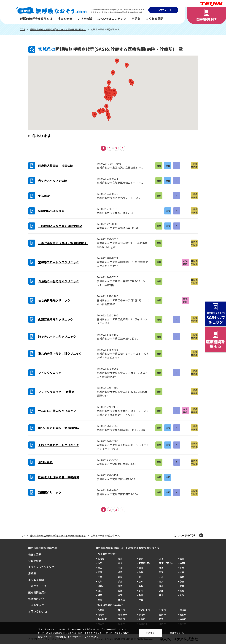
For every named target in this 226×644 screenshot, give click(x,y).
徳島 (182, 591)
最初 (89, 148)
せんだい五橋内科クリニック (57, 411)
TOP (23, 29)
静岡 (120, 577)
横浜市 (183, 610)
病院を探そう (215, 340)
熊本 (161, 595)
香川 (141, 591)
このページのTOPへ (186, 535)
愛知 (161, 572)
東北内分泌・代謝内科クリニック (60, 353)
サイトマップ (36, 605)
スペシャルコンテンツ (112, 19)
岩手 (141, 558)
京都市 (122, 619)
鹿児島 (122, 600)
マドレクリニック (50, 373)
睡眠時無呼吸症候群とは (36, 19)
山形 (100, 563)
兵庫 (120, 581)
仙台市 (122, 610)
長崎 (141, 595)
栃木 (161, 568)
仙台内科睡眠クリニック (54, 300)
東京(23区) (144, 563)
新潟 (100, 572)
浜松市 (183, 615)
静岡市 (163, 615)
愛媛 (120, 591)
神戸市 (183, 619)
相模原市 (123, 615)
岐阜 (182, 572)
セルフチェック (163, 10)
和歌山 (101, 586)
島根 (141, 586)
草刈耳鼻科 (45, 462)
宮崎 (100, 600)
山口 (100, 591)
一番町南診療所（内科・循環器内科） (63, 243)
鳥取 (120, 586)
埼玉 (100, 568)
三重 (100, 577)
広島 (182, 586)
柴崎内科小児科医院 (51, 211)
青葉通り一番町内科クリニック (59, 281)
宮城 (161, 558)
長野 (120, 572)
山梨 (141, 572)
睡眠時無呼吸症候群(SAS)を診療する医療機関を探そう (58, 29)
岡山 (161, 586)
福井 (182, 577)
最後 (137, 148)
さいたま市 (144, 610)
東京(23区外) (166, 563)
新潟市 (142, 615)
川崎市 (101, 615)
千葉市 (163, 610)
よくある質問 (154, 19)
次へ (130, 148)
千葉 (120, 568)
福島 (120, 563)
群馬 (182, 568)
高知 (161, 591)
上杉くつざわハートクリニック (59, 445)
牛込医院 (44, 196)
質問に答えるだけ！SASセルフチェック (215, 314)
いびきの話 (85, 19)
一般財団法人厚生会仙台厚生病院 (60, 226)
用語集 (136, 19)
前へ (96, 148)
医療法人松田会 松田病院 (56, 166)
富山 (141, 577)
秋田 (182, 558)
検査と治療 (65, 19)
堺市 (161, 619)
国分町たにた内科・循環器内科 (59, 428)
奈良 (182, 581)
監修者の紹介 (36, 599)
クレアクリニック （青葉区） (58, 392)
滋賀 (161, 581)
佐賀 (120, 595)
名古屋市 (102, 619)
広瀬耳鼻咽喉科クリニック (56, 319)
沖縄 (141, 600)
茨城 (141, 568)
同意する (150, 633)
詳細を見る (175, 633)
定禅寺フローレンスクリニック (59, 262)
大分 (182, 595)
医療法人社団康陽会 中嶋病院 (59, 477)
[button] (110, 99)
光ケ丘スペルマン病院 (53, 181)
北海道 (101, 558)
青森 (120, 558)
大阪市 (142, 619)
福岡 (100, 595)
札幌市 (101, 610)
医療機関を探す (207, 19)
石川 (161, 577)
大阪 (100, 581)
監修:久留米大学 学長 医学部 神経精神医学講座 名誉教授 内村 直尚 (117, 12)
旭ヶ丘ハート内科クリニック (57, 337)
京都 (141, 581)
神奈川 (183, 563)
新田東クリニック (50, 492)
